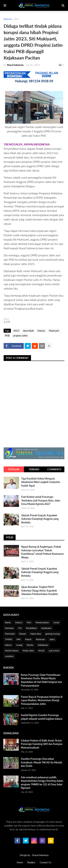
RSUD (41, 651)
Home (20, 862)
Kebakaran (43, 645)
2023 (16, 19)
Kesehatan (46, 628)
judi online (54, 651)
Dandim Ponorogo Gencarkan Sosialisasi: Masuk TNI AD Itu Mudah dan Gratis (42, 762)
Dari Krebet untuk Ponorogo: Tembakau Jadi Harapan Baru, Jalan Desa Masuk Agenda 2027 (41, 500)
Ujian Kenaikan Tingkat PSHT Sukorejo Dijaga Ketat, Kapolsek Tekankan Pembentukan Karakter (40, 590)
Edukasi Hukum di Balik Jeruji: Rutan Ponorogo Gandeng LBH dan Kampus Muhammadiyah (42, 744)
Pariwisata (10, 634)
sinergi (19, 645)
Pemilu (30, 645)
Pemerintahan (42, 622)
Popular (14, 469)
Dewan (23, 634)
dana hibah (28, 331)
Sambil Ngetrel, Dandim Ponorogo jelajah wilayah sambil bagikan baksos (42, 717)
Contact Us (46, 862)
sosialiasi (9, 656)
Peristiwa (9, 628)
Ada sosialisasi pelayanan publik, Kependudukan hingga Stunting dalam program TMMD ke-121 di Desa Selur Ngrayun (42, 783)
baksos (8, 645)
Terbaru (34, 469)
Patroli (28, 639)
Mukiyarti (54, 331)
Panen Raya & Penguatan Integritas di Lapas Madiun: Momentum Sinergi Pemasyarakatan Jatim (42, 700)
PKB (7, 336)
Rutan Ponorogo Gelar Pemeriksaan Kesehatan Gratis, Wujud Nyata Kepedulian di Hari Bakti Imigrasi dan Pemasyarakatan (41, 680)
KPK (19, 639)
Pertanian (40, 639)
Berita (8, 622)
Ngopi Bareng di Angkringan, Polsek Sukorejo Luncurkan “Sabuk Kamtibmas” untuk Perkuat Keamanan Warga (42, 552)
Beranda (8, 19)
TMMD (9, 639)
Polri (29, 622)
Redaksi (31, 862)
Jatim (52, 639)
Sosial (56, 622)
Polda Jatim (28, 651)
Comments (54, 469)
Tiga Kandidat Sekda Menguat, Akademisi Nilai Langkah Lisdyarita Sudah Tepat (41, 482)
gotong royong (52, 634)
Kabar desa (36, 634)
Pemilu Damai (12, 651)
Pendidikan (31, 628)
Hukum (41, 331)
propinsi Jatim (20, 336)
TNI (20, 628)
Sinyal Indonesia (40, 855)
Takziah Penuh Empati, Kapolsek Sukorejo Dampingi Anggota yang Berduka (40, 519)
